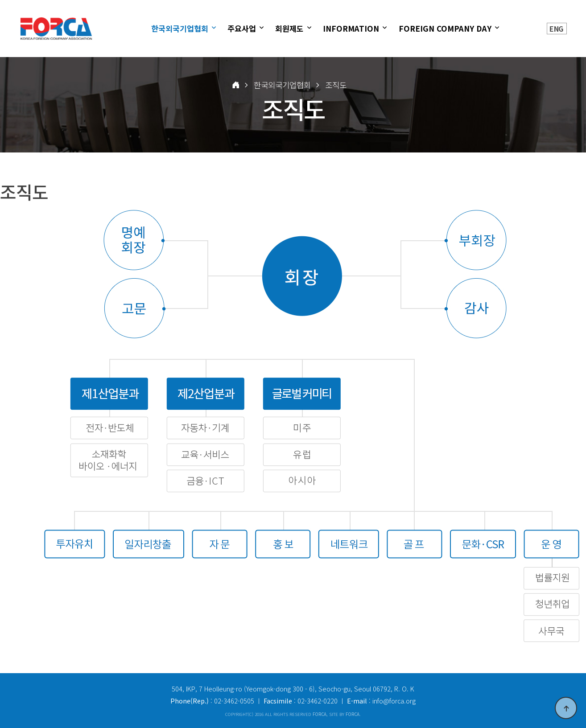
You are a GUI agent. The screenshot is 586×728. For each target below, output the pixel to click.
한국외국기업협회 (181, 28)
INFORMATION (352, 28)
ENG (556, 29)
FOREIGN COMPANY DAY (446, 28)
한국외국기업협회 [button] (282, 85)
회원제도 (291, 28)
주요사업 (243, 28)
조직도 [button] (336, 85)
